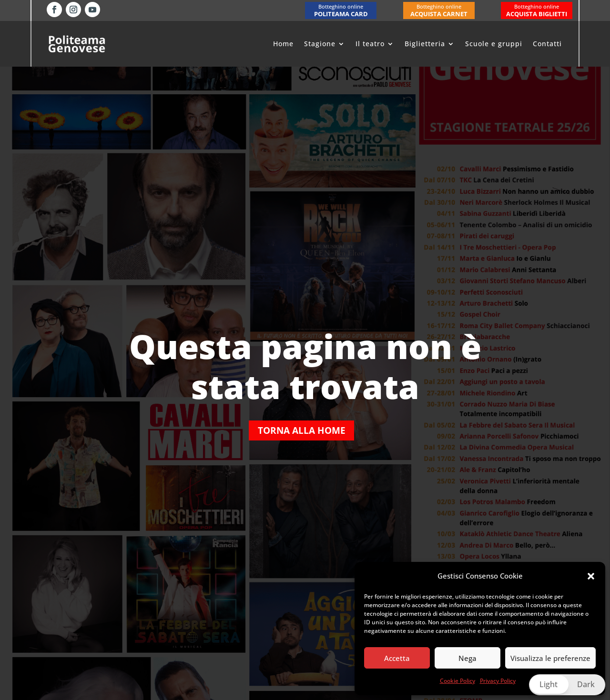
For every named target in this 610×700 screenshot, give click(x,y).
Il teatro (370, 44)
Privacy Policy (498, 681)
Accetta (397, 658)
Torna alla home (302, 430)
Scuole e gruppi (494, 44)
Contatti (547, 44)
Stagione (320, 44)
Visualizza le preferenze (550, 658)
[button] (591, 576)
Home (283, 44)
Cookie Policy (457, 681)
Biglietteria (425, 44)
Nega (468, 658)
